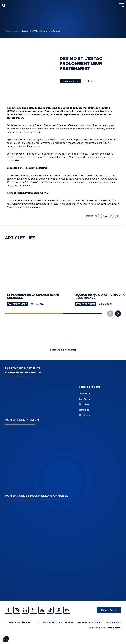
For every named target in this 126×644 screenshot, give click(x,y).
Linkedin (25, 610)
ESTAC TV (85, 399)
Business (84, 404)
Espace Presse (109, 610)
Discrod (67, 610)
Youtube (42, 610)
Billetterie (85, 415)
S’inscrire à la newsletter (63, 350)
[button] (118, 314)
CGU (37, 623)
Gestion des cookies (90, 623)
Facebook (8, 610)
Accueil (8, 31)
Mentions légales (19, 623)
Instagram (17, 610)
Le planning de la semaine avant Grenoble (33, 296)
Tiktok (50, 610)
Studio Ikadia (113, 628)
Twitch (58, 610)
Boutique (84, 410)
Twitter (33, 610)
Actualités (16, 31)
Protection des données (58, 623)
